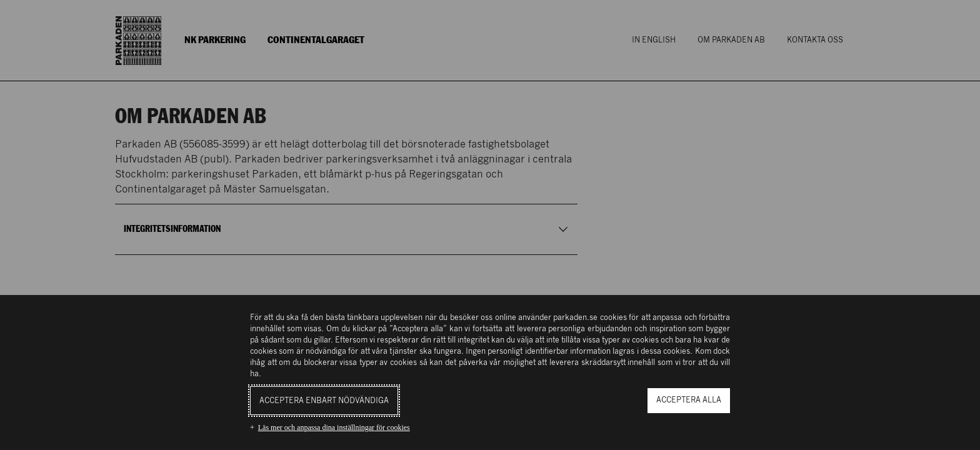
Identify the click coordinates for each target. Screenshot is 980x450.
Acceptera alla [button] (689, 400)
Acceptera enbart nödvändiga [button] (324, 401)
